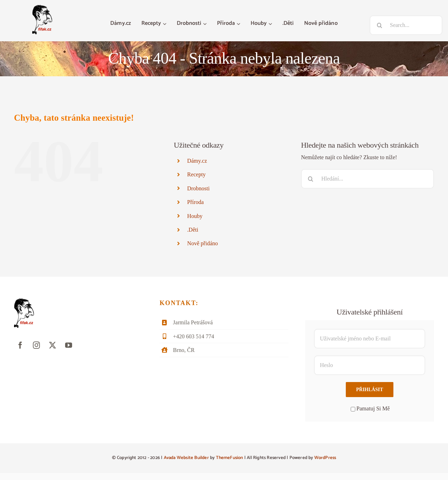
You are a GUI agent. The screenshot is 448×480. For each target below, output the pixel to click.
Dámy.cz (197, 161)
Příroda (195, 202)
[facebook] (20, 345)
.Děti (193, 230)
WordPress (325, 458)
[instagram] (36, 345)
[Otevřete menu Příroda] (239, 24)
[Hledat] (379, 25)
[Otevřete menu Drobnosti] (206, 24)
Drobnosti (198, 188)
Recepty (197, 174)
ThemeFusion (230, 458)
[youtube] (69, 345)
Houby (195, 216)
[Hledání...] (367, 179)
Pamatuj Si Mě (370, 408)
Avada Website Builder (186, 458)
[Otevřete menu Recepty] (165, 24)
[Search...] (406, 25)
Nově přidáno (203, 243)
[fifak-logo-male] (42, 8)
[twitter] (52, 345)
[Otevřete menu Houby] (271, 24)
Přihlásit (369, 390)
